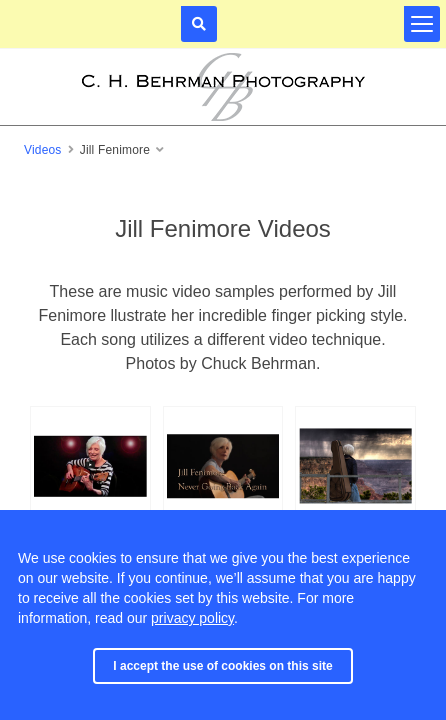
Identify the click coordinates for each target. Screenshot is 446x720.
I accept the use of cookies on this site (222, 666)
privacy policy (192, 618)
